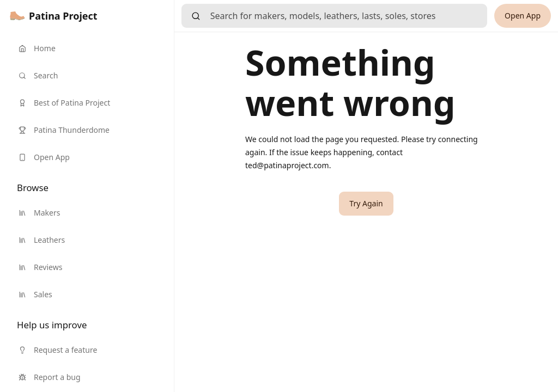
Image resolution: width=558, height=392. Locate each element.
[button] (366, 204)
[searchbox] (349, 16)
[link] (54, 16)
